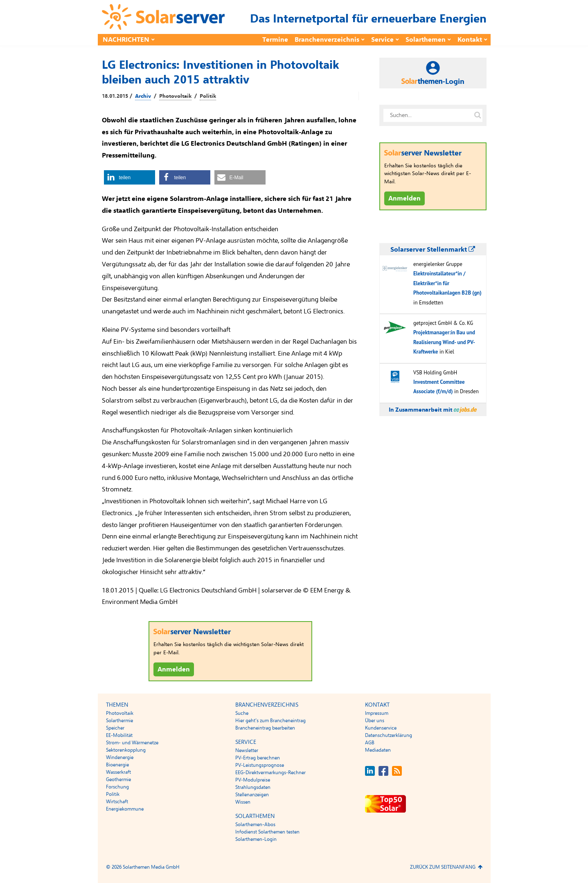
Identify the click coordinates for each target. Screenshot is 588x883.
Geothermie (118, 779)
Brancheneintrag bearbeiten (265, 728)
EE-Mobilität (119, 735)
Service (382, 40)
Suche (242, 713)
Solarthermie (119, 721)
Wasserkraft (118, 772)
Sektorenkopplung (126, 750)
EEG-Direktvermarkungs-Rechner (270, 773)
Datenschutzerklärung (389, 735)
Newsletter (247, 750)
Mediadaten (378, 750)
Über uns (375, 721)
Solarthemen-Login (256, 839)
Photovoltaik (175, 96)
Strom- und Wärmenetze (132, 743)
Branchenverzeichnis (327, 40)
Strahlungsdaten (253, 787)
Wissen (243, 802)
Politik (208, 96)
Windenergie (120, 757)
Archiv (143, 96)
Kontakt (470, 40)
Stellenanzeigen (252, 795)
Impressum (377, 713)
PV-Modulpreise (253, 780)
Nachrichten (126, 40)
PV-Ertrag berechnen (258, 758)
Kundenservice (381, 728)
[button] (130, 177)
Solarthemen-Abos (255, 824)
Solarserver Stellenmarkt (433, 250)
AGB (370, 743)
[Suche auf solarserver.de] (478, 115)
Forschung (117, 787)
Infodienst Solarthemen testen (267, 832)
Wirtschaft (117, 802)
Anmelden (174, 669)
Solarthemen (426, 40)
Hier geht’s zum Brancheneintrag (270, 721)
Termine (275, 40)
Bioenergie (117, 765)
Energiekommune (125, 809)
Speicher (115, 728)
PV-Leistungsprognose (260, 765)
